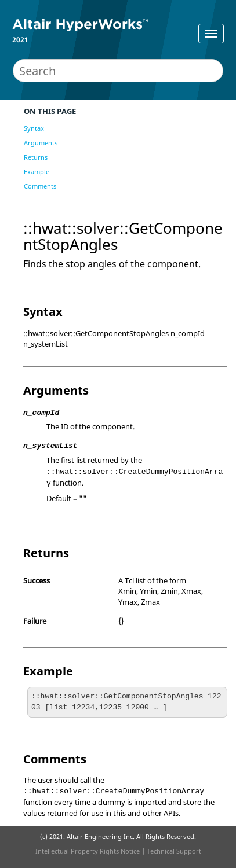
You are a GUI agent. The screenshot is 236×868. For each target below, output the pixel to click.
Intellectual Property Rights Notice (88, 851)
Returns (36, 157)
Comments (40, 186)
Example (37, 172)
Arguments (41, 143)
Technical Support (174, 851)
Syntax (34, 128)
